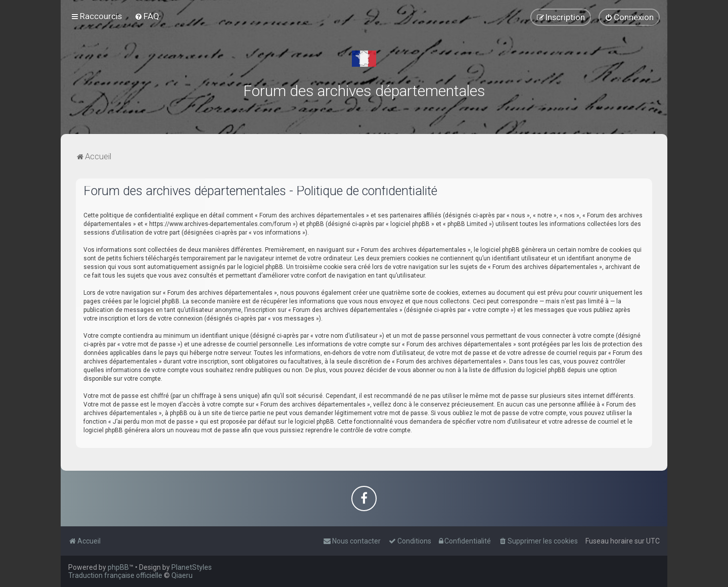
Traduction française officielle (115, 575)
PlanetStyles (192, 567)
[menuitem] (147, 16)
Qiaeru (182, 575)
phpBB (118, 567)
